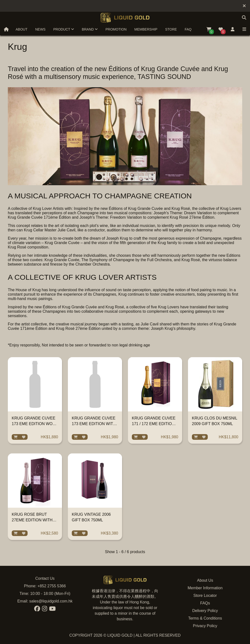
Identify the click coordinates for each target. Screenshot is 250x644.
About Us (205, 580)
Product (64, 29)
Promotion (116, 29)
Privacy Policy (205, 626)
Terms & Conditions (205, 618)
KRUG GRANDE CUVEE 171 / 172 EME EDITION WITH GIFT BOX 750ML (154, 424)
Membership (146, 29)
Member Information (205, 588)
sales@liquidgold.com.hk (51, 601)
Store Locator (205, 596)
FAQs (205, 603)
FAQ (188, 29)
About (21, 29)
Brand (90, 29)
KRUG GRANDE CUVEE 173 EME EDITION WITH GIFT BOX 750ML (94, 424)
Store (171, 29)
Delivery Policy (205, 611)
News (40, 29)
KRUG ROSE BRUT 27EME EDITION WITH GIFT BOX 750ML (32, 520)
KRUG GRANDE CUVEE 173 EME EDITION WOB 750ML (34, 424)
